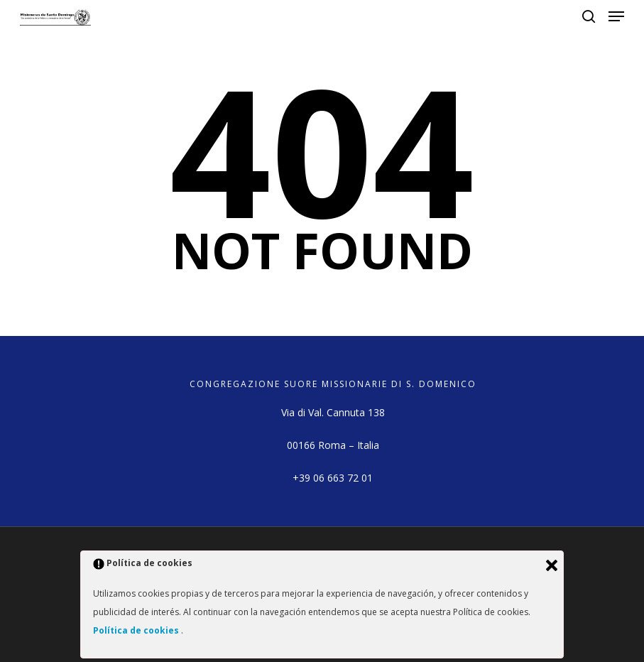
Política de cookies (137, 630)
